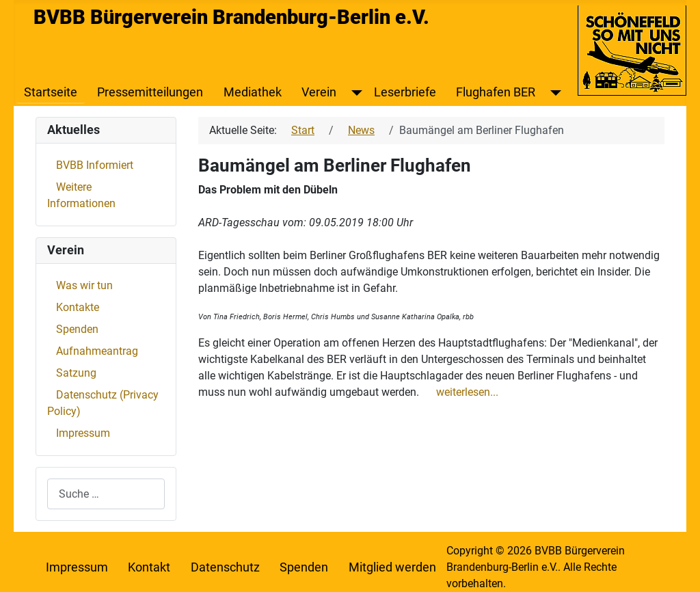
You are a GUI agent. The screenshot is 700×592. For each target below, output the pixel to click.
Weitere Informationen (81, 195)
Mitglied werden (392, 567)
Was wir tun (84, 285)
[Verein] (354, 92)
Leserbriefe (405, 92)
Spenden (77, 329)
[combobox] (106, 494)
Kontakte (78, 307)
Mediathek (253, 92)
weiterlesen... (467, 392)
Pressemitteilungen (150, 92)
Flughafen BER (496, 92)
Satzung (76, 373)
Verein (319, 92)
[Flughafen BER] (553, 92)
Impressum (83, 433)
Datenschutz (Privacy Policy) (103, 403)
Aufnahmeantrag (97, 351)
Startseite (51, 92)
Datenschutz (225, 567)
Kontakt (149, 567)
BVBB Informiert (95, 165)
